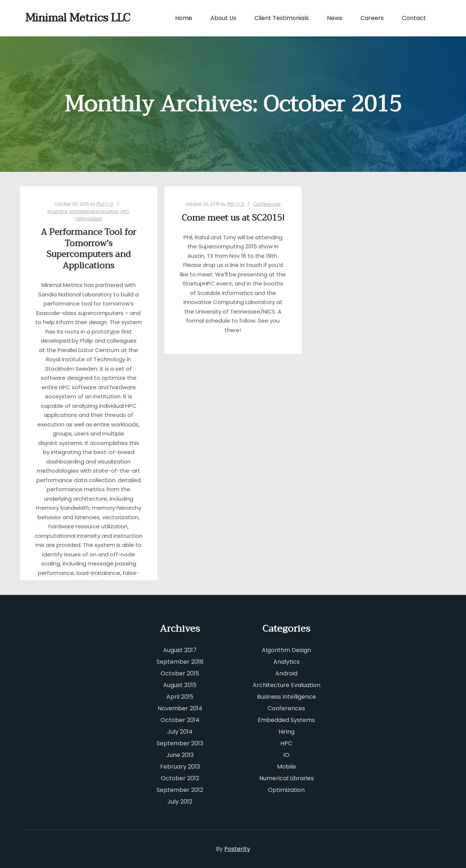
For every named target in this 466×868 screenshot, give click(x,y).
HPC (125, 212)
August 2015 (180, 685)
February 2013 (180, 767)
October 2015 (180, 673)
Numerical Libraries (287, 778)
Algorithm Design (286, 650)
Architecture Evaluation (94, 212)
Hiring (287, 732)
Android (286, 673)
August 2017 (180, 650)
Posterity (237, 849)
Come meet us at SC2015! (233, 218)
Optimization (89, 219)
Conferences (267, 204)
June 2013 (180, 755)
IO (286, 755)
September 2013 (180, 743)
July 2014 (180, 732)
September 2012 (180, 790)
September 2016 (180, 662)
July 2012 (180, 802)
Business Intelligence (287, 697)
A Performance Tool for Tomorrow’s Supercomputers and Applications (88, 249)
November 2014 (180, 708)
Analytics (57, 212)
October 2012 (180, 778)
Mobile (287, 767)
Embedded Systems (286, 720)
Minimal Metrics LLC (62, 18)
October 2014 (180, 720)
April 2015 (180, 697)
